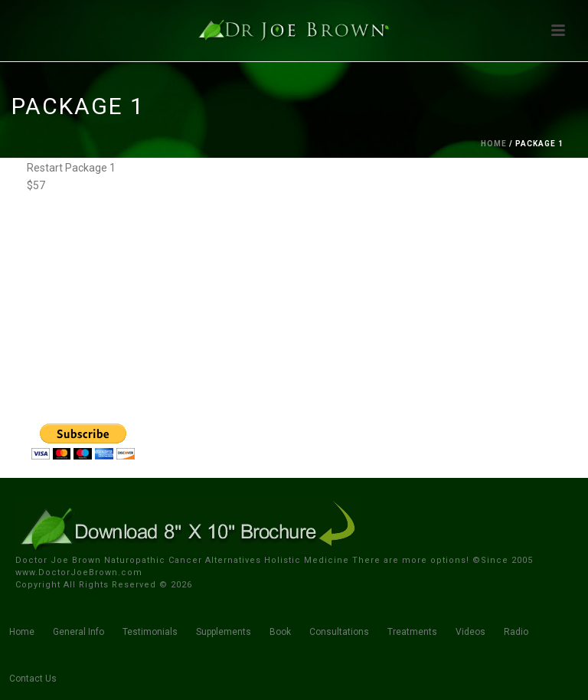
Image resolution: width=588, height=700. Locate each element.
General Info (78, 632)
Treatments (412, 632)
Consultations (339, 632)
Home (494, 144)
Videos (470, 632)
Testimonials (150, 632)
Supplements (224, 632)
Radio (516, 632)
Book (280, 632)
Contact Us (33, 679)
